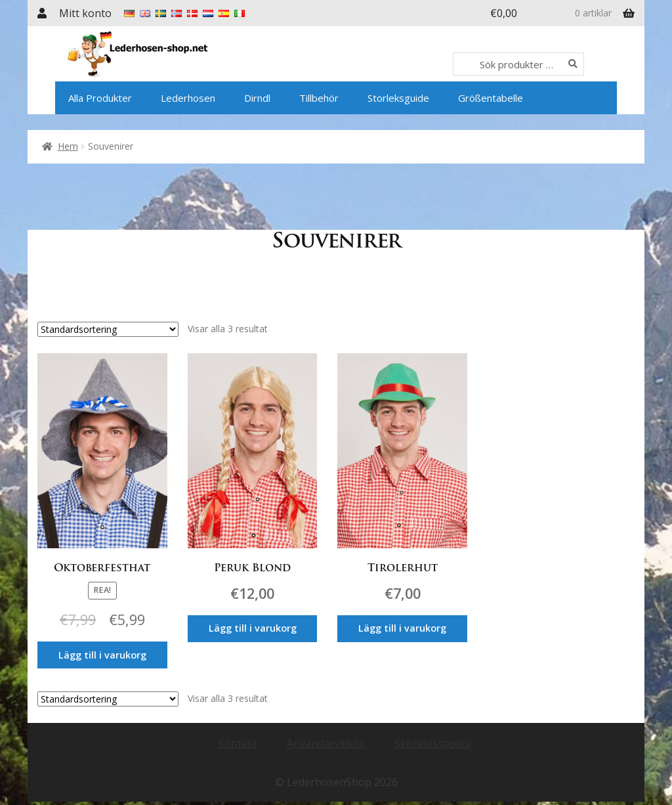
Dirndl (257, 98)
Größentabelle (491, 98)
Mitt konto (85, 13)
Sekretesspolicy (433, 733)
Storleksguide (398, 98)
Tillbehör (319, 98)
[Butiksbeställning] (108, 329)
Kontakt (238, 733)
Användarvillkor (325, 733)
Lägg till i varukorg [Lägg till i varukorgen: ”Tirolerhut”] (414, 627)
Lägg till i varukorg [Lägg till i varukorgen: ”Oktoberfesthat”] (102, 652)
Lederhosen (188, 98)
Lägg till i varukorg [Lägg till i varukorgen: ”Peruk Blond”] (258, 627)
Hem (68, 146)
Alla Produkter (100, 98)
